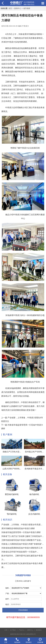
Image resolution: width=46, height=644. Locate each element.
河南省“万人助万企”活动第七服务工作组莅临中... (22, 536)
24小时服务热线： (30, 3)
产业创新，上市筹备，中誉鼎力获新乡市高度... (22, 525)
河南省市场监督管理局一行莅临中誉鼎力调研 (21, 532)
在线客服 (40, 642)
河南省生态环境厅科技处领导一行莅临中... (20, 552)
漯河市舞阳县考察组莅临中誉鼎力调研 (18, 528)
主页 (6, 630)
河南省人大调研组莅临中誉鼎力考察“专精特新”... (22, 544)
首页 (10, 8)
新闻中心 (18, 8)
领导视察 (27, 8)
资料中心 (30, 630)
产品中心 (22, 630)
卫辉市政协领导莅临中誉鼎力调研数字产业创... (22, 540)
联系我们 (39, 630)
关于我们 (13, 630)
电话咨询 (17, 642)
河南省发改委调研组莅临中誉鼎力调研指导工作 (22, 548)
